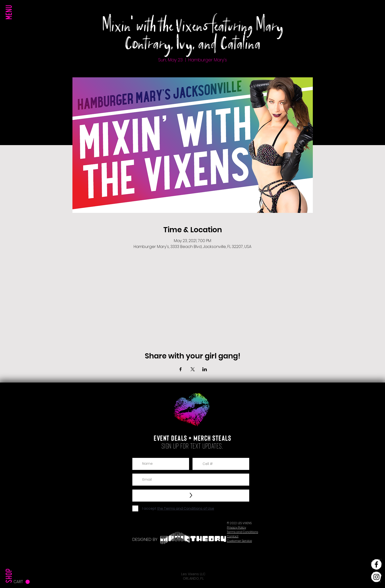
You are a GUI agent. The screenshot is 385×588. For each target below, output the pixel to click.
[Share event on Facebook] (181, 369)
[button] (10, 22)
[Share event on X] (193, 369)
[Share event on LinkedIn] (205, 369)
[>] (191, 496)
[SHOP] (10, 566)
